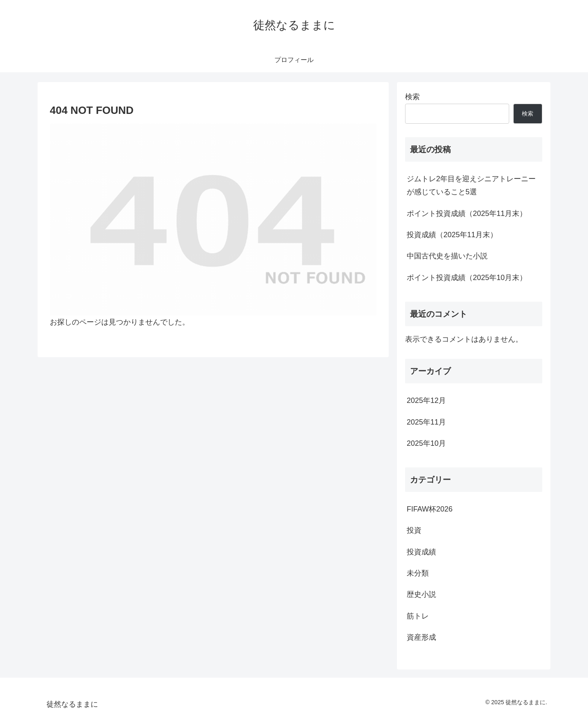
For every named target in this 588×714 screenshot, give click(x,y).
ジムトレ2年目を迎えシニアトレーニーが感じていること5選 (471, 185)
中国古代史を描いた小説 (447, 256)
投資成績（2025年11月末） (452, 235)
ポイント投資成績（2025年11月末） (467, 214)
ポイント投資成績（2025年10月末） (467, 278)
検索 (412, 97)
